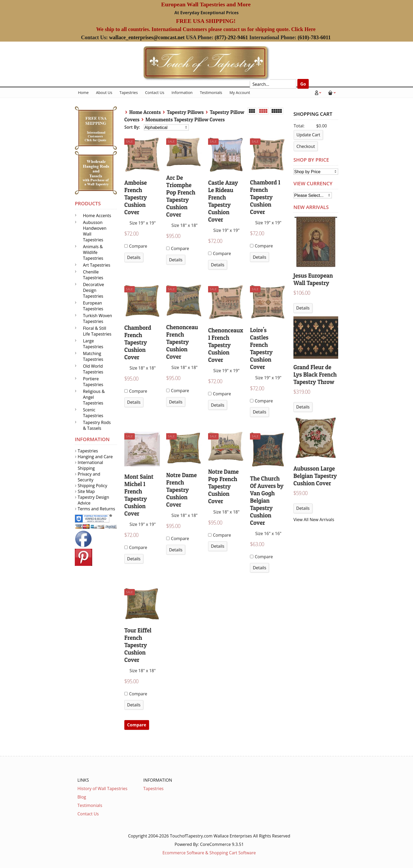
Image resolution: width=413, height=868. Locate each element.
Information (182, 93)
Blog (82, 797)
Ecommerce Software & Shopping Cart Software (209, 853)
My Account (240, 93)
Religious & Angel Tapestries (94, 397)
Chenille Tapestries (93, 275)
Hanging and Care (95, 457)
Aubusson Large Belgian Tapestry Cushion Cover (315, 476)
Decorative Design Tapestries (94, 290)
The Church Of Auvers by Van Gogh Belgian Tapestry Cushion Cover (267, 501)
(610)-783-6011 (314, 37)
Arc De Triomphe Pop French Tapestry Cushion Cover (181, 196)
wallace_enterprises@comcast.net (147, 37)
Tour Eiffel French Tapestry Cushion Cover (138, 645)
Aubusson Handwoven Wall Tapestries (95, 231)
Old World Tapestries (93, 369)
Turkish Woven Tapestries (97, 318)
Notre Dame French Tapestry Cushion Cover (181, 490)
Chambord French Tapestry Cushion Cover (138, 342)
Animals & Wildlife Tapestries (93, 252)
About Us (104, 93)
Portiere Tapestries (93, 382)
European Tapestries (93, 306)
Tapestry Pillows (185, 112)
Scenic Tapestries (93, 413)
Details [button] (134, 257)
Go (303, 84)
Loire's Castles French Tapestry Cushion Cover (261, 348)
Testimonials (211, 93)
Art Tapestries (97, 265)
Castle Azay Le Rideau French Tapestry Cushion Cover (223, 201)
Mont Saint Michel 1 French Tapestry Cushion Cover (139, 495)
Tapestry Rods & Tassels (97, 425)
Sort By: (133, 127)
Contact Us (155, 93)
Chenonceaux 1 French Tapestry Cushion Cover (226, 345)
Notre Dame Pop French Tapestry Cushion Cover (223, 486)
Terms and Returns (96, 509)
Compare (136, 246)
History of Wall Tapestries (102, 789)
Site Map (86, 491)
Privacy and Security (89, 477)
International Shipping (90, 465)
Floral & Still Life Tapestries (97, 331)
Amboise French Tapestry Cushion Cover (136, 197)
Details (303, 308)
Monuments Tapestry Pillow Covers (185, 119)
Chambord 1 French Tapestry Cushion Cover (265, 197)
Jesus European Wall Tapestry (313, 279)
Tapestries (129, 93)
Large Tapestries (93, 344)
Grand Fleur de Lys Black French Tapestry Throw (315, 375)
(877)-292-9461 (231, 37)
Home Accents (145, 112)
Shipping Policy (92, 486)
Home (83, 93)
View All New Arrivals (314, 520)
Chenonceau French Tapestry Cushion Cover (182, 342)
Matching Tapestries (93, 356)
